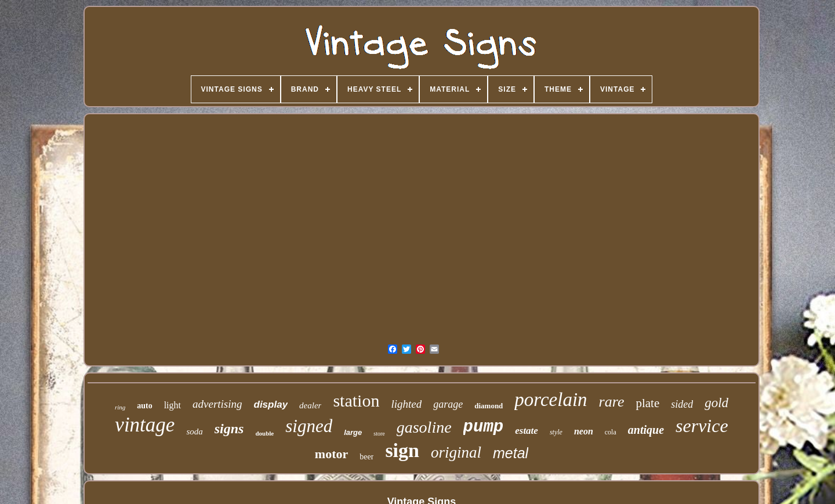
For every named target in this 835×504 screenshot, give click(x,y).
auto (144, 406)
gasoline (424, 427)
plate (647, 403)
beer (366, 457)
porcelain (551, 400)
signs (229, 429)
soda (194, 432)
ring (120, 407)
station (356, 400)
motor (331, 454)
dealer (310, 405)
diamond (489, 406)
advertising (217, 404)
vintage (145, 425)
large (353, 432)
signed (309, 426)
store (379, 434)
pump (484, 427)
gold (716, 403)
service (702, 426)
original (456, 452)
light (173, 405)
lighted (406, 404)
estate (527, 431)
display (271, 405)
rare (612, 402)
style (556, 432)
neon (584, 431)
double (264, 433)
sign (402, 450)
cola (611, 432)
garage (448, 404)
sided (682, 404)
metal (511, 453)
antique (646, 430)
